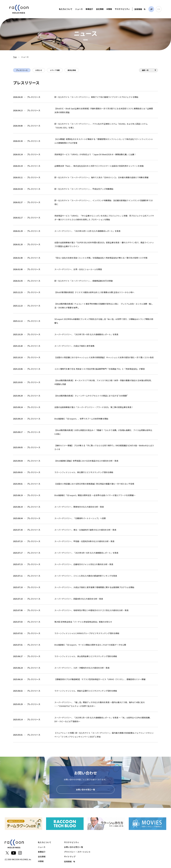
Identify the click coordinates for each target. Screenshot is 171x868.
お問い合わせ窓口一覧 (85, 790)
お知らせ (39, 70)
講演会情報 (72, 70)
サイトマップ (70, 857)
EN (159, 9)
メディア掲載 (55, 70)
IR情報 (109, 9)
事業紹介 (89, 9)
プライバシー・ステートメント (77, 852)
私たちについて (66, 9)
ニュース (79, 9)
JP (151, 9)
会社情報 (100, 9)
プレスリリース (22, 70)
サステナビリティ (122, 9)
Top (15, 57)
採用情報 (138, 9)
